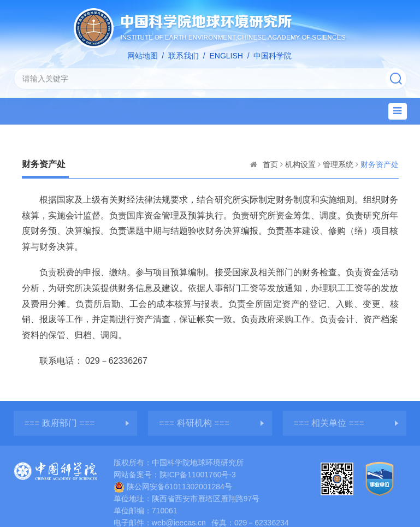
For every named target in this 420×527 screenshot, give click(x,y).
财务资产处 (380, 164)
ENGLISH (226, 56)
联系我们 (184, 56)
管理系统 (338, 164)
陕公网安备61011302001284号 (173, 487)
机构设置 (300, 164)
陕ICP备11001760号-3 (198, 475)
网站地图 (143, 56)
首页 (270, 164)
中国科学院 (273, 56)
